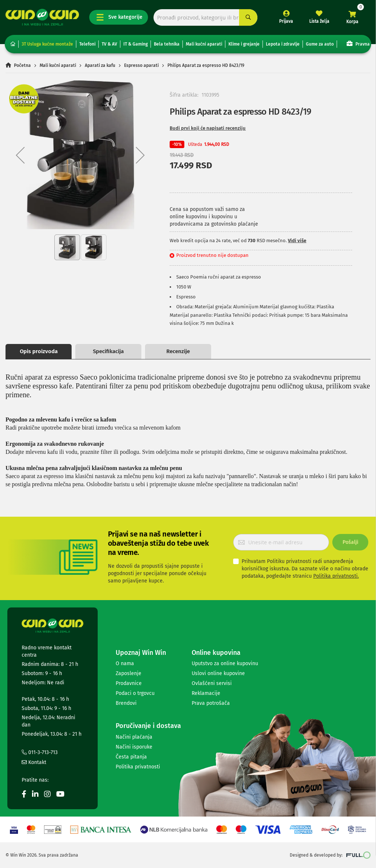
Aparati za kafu (100, 65)
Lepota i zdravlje (283, 44)
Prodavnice (129, 683)
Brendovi (126, 703)
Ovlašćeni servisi (212, 683)
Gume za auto (320, 44)
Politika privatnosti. (336, 576)
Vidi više (297, 241)
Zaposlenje (129, 673)
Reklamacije (206, 693)
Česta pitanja (131, 757)
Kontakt (34, 762)
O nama (125, 663)
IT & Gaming (135, 44)
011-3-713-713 (40, 752)
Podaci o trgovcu (135, 693)
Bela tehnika (167, 44)
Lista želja (319, 21)
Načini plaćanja (134, 737)
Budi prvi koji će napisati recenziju (208, 128)
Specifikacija (108, 351)
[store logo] (42, 17)
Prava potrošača (211, 703)
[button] (20, 155)
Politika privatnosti (138, 767)
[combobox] (205, 17)
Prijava (286, 21)
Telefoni (87, 44)
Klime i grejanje (244, 44)
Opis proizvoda (39, 351)
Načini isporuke (134, 747)
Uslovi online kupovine (218, 673)
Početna (22, 65)
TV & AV (109, 44)
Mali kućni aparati (204, 44)
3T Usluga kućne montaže (47, 44)
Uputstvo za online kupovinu (225, 663)
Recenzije (178, 351)
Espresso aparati (141, 65)
